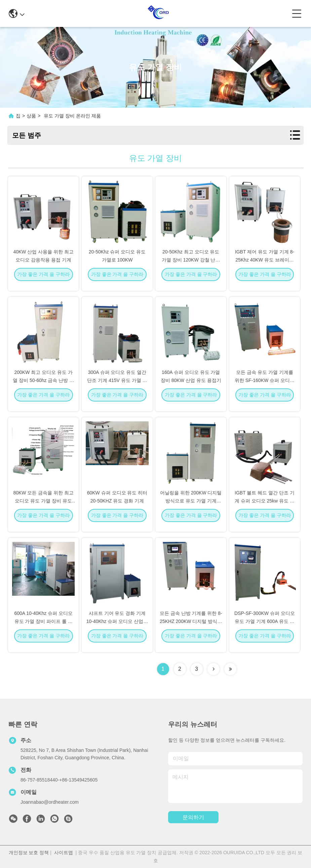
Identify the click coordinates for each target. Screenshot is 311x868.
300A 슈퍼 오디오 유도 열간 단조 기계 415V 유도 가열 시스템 (117, 386)
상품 (31, 116)
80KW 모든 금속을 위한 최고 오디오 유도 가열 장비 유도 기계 (43, 506)
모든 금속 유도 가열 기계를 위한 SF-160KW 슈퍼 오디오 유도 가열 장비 (265, 386)
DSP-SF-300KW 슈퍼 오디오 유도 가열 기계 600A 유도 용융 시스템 (265, 627)
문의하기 (193, 817)
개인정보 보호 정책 (29, 853)
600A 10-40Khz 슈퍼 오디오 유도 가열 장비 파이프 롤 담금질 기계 (43, 627)
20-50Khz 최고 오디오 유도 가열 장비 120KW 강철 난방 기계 (191, 265)
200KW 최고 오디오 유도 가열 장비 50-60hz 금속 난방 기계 (43, 386)
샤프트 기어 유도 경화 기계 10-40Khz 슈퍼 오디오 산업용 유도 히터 (117, 627)
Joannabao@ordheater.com (50, 802)
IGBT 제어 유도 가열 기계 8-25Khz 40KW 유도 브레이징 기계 (265, 265)
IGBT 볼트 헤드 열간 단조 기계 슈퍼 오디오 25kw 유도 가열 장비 (265, 506)
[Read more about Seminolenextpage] (213, 669)
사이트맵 (64, 853)
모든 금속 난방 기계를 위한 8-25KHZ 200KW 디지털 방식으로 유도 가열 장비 (191, 627)
